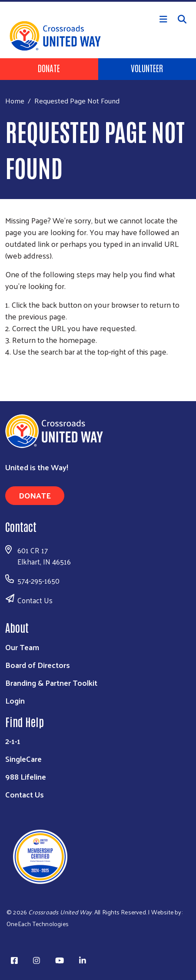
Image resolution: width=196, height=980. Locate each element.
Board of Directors (38, 665)
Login (15, 700)
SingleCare (23, 759)
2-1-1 (13, 741)
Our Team (22, 647)
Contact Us (35, 600)
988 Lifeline (26, 776)
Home (15, 101)
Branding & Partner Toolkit (51, 683)
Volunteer (147, 68)
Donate (49, 68)
